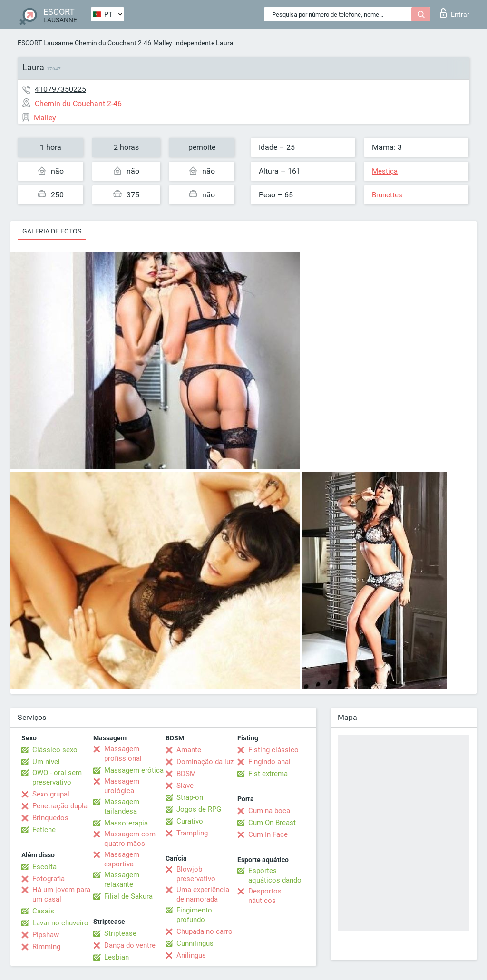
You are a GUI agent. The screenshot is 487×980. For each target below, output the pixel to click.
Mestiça (385, 171)
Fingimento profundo (194, 915)
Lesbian (117, 957)
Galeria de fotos (52, 231)
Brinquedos (50, 818)
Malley (163, 43)
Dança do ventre (130, 945)
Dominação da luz (205, 762)
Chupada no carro (205, 931)
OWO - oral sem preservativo (57, 777)
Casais (43, 911)
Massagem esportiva (122, 859)
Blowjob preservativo (196, 874)
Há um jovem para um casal (61, 894)
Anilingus (191, 955)
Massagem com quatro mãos (130, 839)
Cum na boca (269, 811)
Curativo (190, 821)
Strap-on (190, 797)
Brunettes (387, 195)
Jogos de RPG (199, 809)
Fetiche (44, 830)
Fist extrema (268, 774)
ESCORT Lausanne (45, 43)
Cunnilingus (195, 943)
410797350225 (60, 89)
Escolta (44, 867)
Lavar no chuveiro (60, 923)
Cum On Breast (272, 823)
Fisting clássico (273, 750)
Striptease (120, 933)
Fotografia (49, 879)
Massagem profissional (123, 754)
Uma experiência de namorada (203, 894)
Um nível (46, 762)
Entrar (455, 13)
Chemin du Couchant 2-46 (113, 43)
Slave (185, 786)
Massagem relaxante (122, 880)
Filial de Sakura (128, 896)
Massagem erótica (134, 770)
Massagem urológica (122, 786)
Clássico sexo (55, 750)
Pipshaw (46, 935)
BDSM (186, 774)
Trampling (192, 833)
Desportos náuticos (265, 896)
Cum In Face (268, 834)
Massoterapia (126, 823)
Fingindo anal (269, 762)
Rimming (46, 947)
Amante (189, 750)
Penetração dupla (60, 806)
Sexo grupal (51, 794)
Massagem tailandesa (122, 806)
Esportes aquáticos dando (275, 875)
